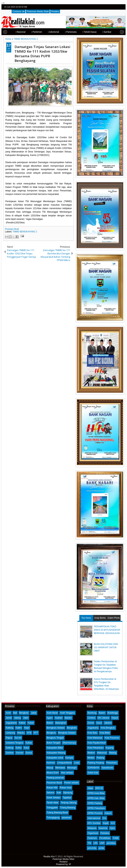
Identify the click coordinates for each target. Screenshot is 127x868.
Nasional (103, 828)
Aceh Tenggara (67, 713)
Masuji (50, 768)
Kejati (106, 823)
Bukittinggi (113, 713)
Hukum (108, 813)
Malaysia (92, 828)
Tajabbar (67, 798)
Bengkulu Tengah (55, 738)
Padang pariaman (55, 778)
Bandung (92, 713)
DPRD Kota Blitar (96, 793)
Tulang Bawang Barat (57, 813)
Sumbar (10, 753)
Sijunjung (68, 793)
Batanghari (61, 723)
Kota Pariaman (112, 738)
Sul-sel (18, 738)
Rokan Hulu (66, 788)
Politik (116, 838)
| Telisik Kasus (81, 32)
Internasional (94, 818)
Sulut (26, 748)
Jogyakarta (11, 723)
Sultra (18, 748)
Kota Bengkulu (108, 728)
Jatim (26, 718)
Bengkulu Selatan (67, 733)
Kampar (69, 758)
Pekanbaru (112, 763)
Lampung (10, 733)
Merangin (72, 768)
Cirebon (91, 718)
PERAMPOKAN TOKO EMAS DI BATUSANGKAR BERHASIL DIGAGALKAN (107, 630)
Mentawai (60, 768)
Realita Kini (49, 857)
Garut (99, 723)
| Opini (112, 32)
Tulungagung (53, 818)
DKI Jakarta (104, 718)
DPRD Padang (95, 803)
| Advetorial (45, 32)
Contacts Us (18, 11)
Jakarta (108, 723)
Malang (113, 753)
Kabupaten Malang (56, 753)
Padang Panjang (96, 763)
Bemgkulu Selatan (56, 728)
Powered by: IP (63, 864)
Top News (86, 618)
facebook (112, 7)
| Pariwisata (63, 32)
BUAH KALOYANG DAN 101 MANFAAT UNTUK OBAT (106, 647)
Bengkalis (72, 728)
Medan (91, 758)
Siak (59, 793)
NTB (29, 733)
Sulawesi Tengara (14, 743)
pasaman (66, 818)
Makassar (102, 753)
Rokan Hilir (52, 788)
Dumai (91, 723)
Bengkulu (24, 713)
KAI (104, 818)
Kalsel (31, 723)
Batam (50, 723)
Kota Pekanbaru (96, 748)
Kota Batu (92, 733)
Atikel (90, 788)
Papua (9, 738)
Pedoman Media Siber (38, 11)
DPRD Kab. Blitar (96, 798)
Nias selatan (67, 773)
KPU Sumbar (94, 823)
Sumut (29, 753)
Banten (68, 718)
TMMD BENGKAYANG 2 (25, 232)
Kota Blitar (105, 733)
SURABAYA (94, 768)
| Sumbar (99, 32)
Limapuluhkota (64, 763)
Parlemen (92, 838)
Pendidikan (105, 838)
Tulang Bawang (68, 808)
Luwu (77, 763)
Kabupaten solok (55, 758)
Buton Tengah (54, 743)
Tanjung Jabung (69, 803)
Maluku (21, 733)
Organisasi (93, 833)
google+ (117, 7)
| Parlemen (28, 32)
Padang (100, 758)
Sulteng (9, 748)
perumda (92, 848)
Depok (115, 718)
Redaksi (55, 11)
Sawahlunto (107, 768)
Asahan (59, 718)
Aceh (8, 713)
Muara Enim (53, 773)
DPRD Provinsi (95, 813)
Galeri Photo (114, 618)
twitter (107, 7)
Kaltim (19, 728)
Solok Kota (93, 773)
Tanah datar (53, 803)
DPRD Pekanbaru (96, 808)
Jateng (17, 718)
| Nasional (12, 32)
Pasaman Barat (54, 783)
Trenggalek (52, 808)
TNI (89, 843)
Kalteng (9, 728)
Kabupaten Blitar (55, 748)
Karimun (51, 763)
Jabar (34, 713)
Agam (50, 718)
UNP (102, 843)
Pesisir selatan (71, 783)
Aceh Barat (52, 713)
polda (101, 848)
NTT (36, 733)
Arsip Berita (100, 618)
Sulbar (29, 743)
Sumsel (20, 753)
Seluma (51, 793)
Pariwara (105, 833)
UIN (95, 843)
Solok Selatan (54, 798)
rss (122, 7)
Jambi (9, 718)
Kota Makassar (95, 738)
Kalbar (22, 723)
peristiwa (111, 843)
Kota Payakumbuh (97, 743)
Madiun (91, 753)
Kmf (113, 823)
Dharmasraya (69, 743)
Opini (112, 828)
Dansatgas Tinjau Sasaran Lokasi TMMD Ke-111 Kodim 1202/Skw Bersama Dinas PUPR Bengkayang (42, 54)
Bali (15, 713)
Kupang (110, 748)
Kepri (27, 728)
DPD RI (99, 788)
